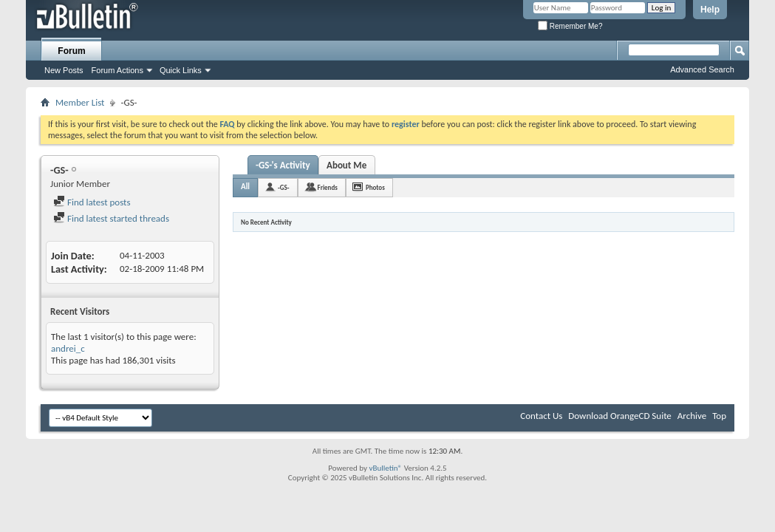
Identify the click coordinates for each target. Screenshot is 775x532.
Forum (71, 51)
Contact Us (541, 416)
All (245, 187)
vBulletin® (385, 468)
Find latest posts (92, 202)
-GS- (283, 187)
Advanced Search (702, 69)
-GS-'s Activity (283, 165)
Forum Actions (117, 70)
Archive (692, 416)
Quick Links (181, 70)
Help (710, 10)
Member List (80, 102)
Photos (375, 187)
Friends (328, 187)
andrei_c (68, 348)
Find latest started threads (111, 218)
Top (719, 416)
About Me (346, 165)
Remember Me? (570, 26)
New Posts (64, 70)
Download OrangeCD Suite (620, 416)
